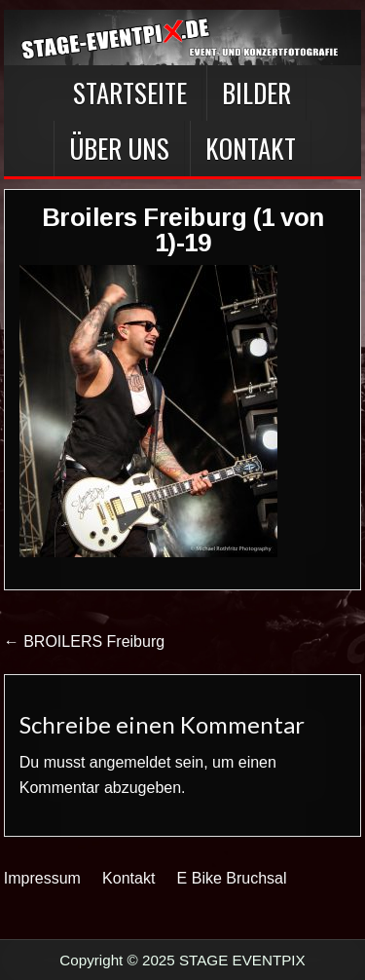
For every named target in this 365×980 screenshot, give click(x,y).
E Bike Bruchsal (232, 878)
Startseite (130, 93)
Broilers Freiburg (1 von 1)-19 (183, 230)
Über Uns (119, 148)
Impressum (42, 878)
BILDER (256, 93)
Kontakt (251, 148)
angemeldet (130, 762)
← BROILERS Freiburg (84, 641)
